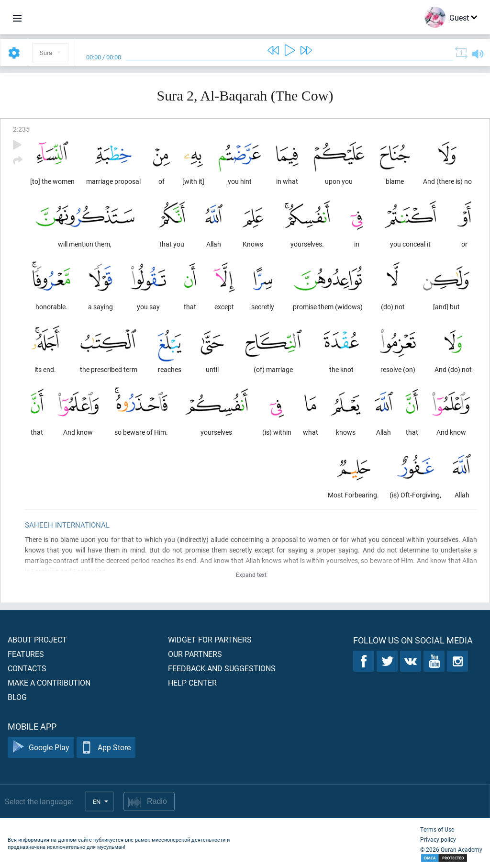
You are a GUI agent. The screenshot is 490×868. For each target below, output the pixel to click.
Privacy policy (438, 839)
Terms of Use (437, 829)
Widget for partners (210, 639)
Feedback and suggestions (222, 668)
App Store (106, 748)
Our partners (195, 654)
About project (37, 639)
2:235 (21, 129)
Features (26, 654)
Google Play (41, 748)
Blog (17, 697)
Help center (192, 682)
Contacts (27, 668)
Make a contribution (49, 682)
